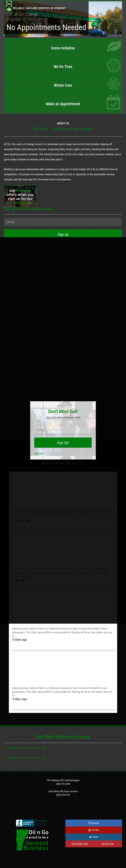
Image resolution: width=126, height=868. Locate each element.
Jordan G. (16, 748)
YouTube (94, 830)
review (25, 748)
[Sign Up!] (63, 443)
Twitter (94, 837)
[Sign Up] (63, 234)
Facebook (94, 823)
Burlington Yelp (80, 844)
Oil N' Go (35, 748)
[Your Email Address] (63, 222)
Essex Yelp (108, 844)
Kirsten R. (16, 758)
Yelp (44, 748)
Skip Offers (39, 454)
